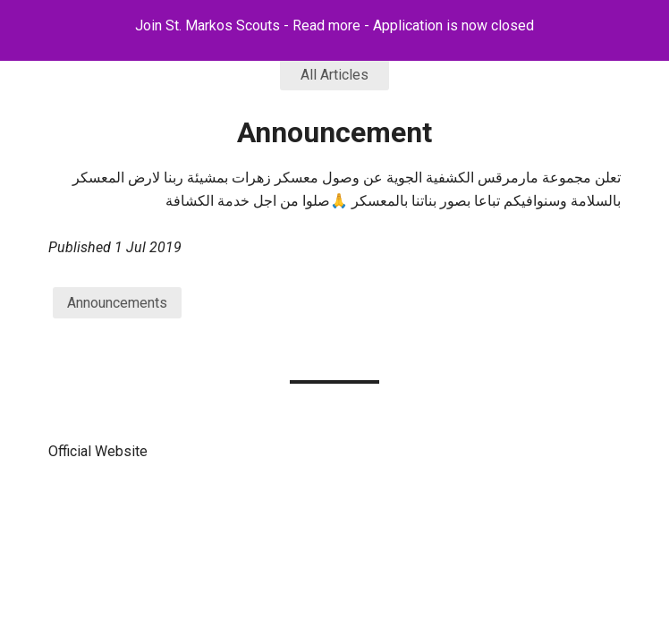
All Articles (334, 75)
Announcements (117, 303)
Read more (326, 25)
